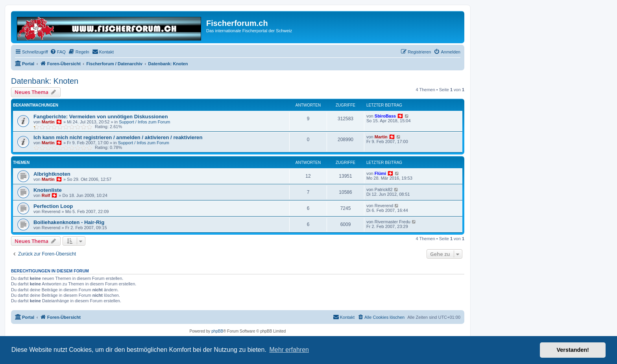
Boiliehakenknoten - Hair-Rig (69, 222)
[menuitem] (58, 52)
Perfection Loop (53, 206)
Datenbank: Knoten (45, 81)
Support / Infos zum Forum (144, 122)
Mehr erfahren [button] (289, 350)
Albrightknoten (52, 174)
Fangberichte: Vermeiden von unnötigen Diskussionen (101, 117)
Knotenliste (48, 190)
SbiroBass (385, 116)
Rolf (46, 195)
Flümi (380, 173)
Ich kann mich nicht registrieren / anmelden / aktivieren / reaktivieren (118, 137)
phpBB (217, 331)
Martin (48, 122)
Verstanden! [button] (573, 350)
